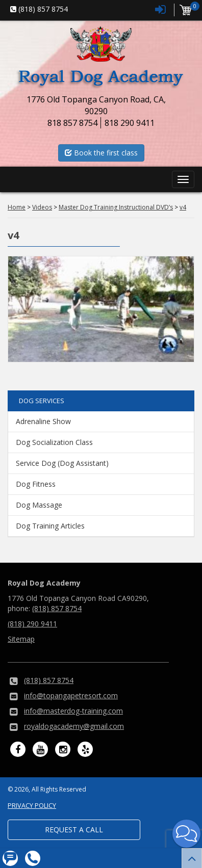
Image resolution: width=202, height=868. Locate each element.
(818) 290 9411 (32, 624)
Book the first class (101, 153)
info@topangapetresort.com (71, 695)
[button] (186, 834)
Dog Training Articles (50, 526)
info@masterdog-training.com (73, 711)
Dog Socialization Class (54, 442)
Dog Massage (39, 505)
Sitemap (21, 639)
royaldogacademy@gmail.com (74, 726)
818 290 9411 (130, 123)
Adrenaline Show (43, 421)
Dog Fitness (36, 484)
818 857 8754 (72, 123)
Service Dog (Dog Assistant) (62, 463)
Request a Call (74, 830)
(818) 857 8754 (57, 608)
